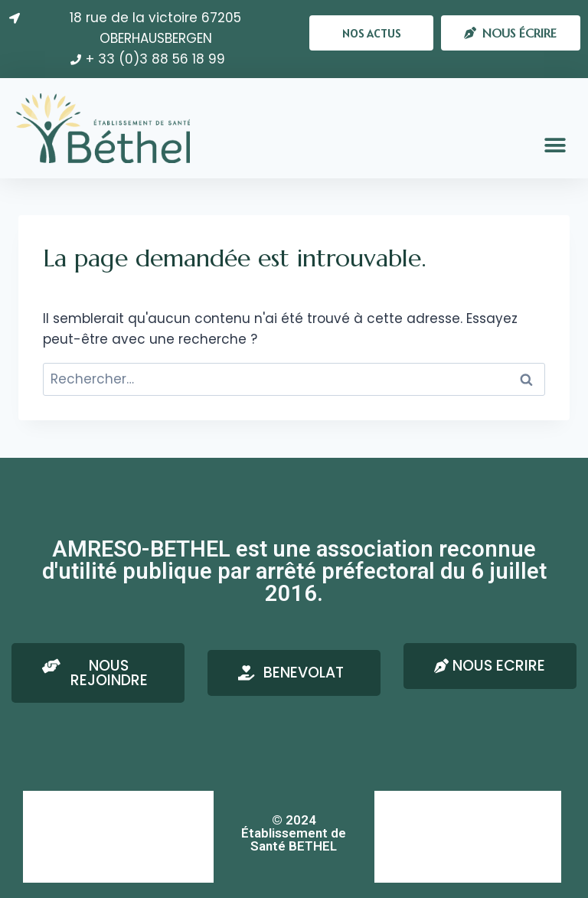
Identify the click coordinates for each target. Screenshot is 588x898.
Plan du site (415, 867)
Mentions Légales (78, 836)
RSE (397, 836)
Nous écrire (416, 806)
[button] (371, 33)
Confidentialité (72, 867)
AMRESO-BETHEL (76, 806)
